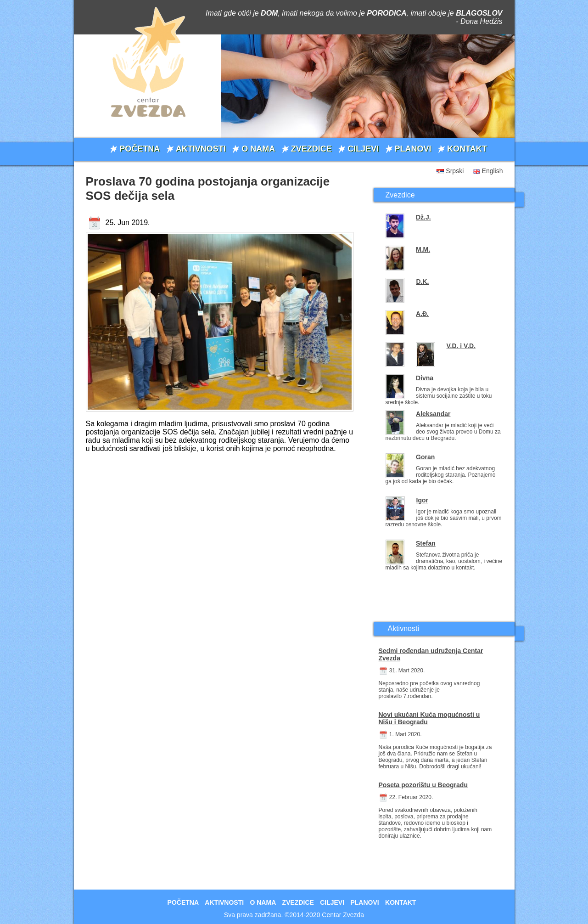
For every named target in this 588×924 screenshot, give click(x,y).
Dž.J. (423, 217)
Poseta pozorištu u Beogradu (423, 785)
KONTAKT (467, 149)
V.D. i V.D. (461, 346)
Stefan (426, 543)
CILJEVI (363, 149)
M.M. (423, 249)
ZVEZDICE (311, 149)
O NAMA (258, 149)
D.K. (422, 282)
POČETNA (140, 149)
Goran (425, 457)
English (493, 171)
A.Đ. (422, 314)
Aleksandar (433, 414)
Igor (422, 500)
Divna (425, 378)
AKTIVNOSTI (201, 149)
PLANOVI (413, 149)
